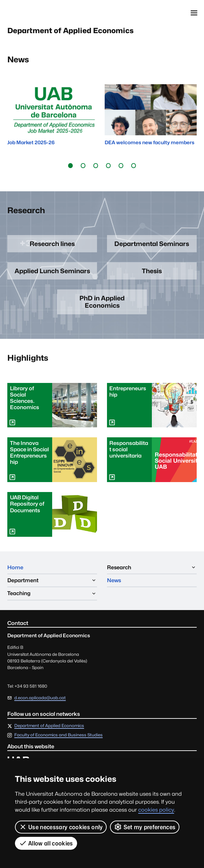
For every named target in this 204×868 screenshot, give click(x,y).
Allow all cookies (46, 843)
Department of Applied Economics (71, 31)
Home (15, 567)
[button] (70, 166)
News (114, 580)
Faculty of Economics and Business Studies (58, 736)
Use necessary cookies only (61, 827)
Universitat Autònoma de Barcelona (37, 13)
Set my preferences (145, 827)
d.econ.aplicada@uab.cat (40, 698)
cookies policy (156, 810)
